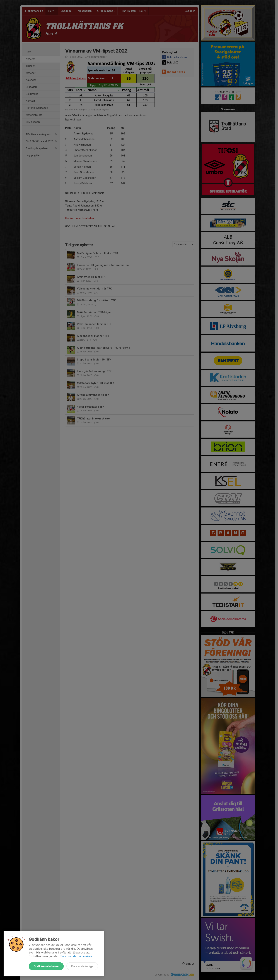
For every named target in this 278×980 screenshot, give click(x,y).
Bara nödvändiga (82, 966)
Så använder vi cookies (76, 956)
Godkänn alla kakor (46, 966)
